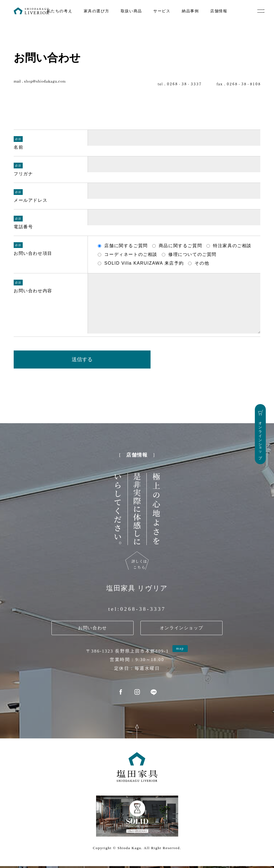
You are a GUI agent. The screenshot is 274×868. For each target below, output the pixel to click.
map (180, 651)
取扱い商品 (131, 11)
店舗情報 (219, 11)
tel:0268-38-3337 (137, 612)
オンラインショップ (181, 631)
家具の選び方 (97, 11)
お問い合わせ (93, 631)
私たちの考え (60, 11)
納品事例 (190, 11)
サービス (162, 11)
